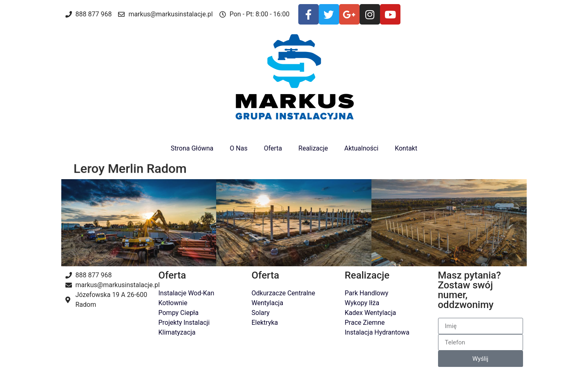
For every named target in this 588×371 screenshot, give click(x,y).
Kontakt (406, 148)
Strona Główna (192, 148)
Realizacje (313, 148)
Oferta (273, 148)
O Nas (238, 148)
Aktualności (361, 148)
